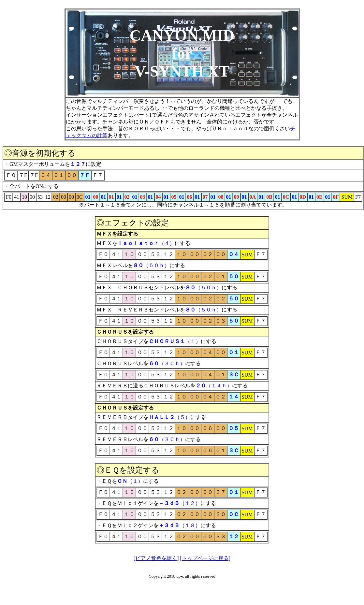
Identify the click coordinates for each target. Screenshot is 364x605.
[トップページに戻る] (205, 558)
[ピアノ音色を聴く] (156, 558)
